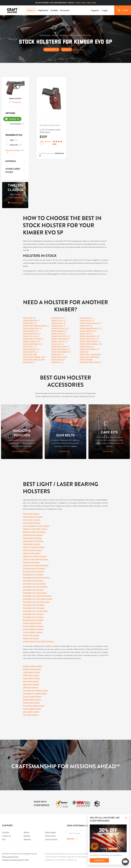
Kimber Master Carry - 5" (32, 328)
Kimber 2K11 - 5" (58, 318)
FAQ (4, 839)
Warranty (27, 839)
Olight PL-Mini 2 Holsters (32, 550)
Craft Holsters (45, 35)
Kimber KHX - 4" (86, 325)
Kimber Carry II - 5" (59, 320)
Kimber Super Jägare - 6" (61, 349)
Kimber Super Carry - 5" (32, 333)
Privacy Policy (50, 836)
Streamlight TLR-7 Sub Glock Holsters (37, 596)
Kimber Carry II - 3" (87, 320)
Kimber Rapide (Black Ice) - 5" (91, 328)
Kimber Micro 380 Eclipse (89, 357)
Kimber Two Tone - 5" (31, 336)
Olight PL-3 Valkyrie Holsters (34, 547)
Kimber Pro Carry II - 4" (60, 328)
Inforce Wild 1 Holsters (32, 520)
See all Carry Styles (13, 150)
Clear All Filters (79, 49)
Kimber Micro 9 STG (59, 357)
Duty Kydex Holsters (31, 715)
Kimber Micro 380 (30, 354)
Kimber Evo (84, 352)
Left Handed (15, 124)
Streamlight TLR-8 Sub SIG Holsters (36, 577)
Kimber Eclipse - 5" (58, 325)
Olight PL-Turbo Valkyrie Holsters (36, 559)
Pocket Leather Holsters (32, 709)
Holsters (31, 10)
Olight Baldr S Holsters (32, 544)
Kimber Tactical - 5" (59, 333)
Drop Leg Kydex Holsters (32, 696)
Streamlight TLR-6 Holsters (33, 574)
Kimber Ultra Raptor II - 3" (90, 336)
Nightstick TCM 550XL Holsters (35, 529)
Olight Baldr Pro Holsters (32, 538)
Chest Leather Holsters (31, 678)
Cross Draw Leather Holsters (34, 706)
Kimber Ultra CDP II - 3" (60, 336)
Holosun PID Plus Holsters (33, 517)
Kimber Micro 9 (57, 354)
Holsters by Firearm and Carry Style (15, 860)
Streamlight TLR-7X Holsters (34, 608)
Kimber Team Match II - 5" (61, 352)
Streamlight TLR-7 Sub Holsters (35, 593)
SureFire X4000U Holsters (33, 632)
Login (105, 10)
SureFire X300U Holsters (32, 623)
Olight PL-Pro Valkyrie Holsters (35, 556)
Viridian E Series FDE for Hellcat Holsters (38, 641)
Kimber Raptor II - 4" (31, 331)
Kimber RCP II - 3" (30, 346)
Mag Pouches (43, 10)
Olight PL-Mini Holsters (32, 553)
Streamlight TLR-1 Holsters (33, 614)
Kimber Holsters (66, 35)
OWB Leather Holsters (31, 672)
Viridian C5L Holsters (31, 638)
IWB (12, 140)
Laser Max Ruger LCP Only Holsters (36, 526)
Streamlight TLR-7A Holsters (34, 605)
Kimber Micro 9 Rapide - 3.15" (34, 357)
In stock (12, 119)
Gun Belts (54, 10)
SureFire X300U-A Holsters (33, 626)
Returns (27, 832)
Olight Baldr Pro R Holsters (33, 541)
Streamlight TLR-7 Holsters (33, 617)
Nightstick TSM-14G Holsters (34, 532)
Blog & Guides (50, 832)
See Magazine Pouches (21, 451)
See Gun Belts (64, 451)
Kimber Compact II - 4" (32, 341)
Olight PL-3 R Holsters (31, 562)
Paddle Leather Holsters (32, 699)
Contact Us (6, 836)
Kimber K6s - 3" (57, 362)
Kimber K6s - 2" (29, 362)
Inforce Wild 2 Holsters (32, 523)
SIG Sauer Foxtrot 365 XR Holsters (36, 565)
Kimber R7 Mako (86, 359)
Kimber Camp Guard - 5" (61, 339)
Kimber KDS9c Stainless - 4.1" (91, 344)
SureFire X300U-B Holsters (33, 629)
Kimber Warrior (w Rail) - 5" (33, 339)
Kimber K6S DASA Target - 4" (91, 362)
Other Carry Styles (13, 170)
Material (11, 161)
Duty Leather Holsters (31, 712)
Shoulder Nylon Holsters (32, 669)
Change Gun (15, 102)
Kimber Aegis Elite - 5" (31, 320)
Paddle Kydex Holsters (31, 703)
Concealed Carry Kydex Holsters (35, 693)
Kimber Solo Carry (58, 359)
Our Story (6, 832)
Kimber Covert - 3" (58, 323)
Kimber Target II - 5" (31, 352)
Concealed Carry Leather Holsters (36, 690)
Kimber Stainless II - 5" (88, 331)
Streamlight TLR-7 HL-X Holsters (35, 611)
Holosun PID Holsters (31, 514)
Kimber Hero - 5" (58, 344)
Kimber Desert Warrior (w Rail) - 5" (36, 325)
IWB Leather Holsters (31, 684)
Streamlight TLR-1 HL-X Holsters (35, 587)
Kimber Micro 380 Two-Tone (34, 359)
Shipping (27, 836)
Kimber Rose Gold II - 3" (60, 346)
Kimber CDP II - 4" (30, 323)
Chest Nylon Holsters (31, 681)
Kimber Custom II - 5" (59, 341)
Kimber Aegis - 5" (86, 318)
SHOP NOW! (99, 860)
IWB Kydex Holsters (31, 687)
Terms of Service (51, 839)
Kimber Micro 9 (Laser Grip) (90, 354)
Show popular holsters (10, 857)
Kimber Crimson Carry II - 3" (90, 323)
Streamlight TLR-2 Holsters (33, 590)
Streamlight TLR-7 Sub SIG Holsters (36, 602)
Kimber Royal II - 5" (87, 346)
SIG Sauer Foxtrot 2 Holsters (34, 571)
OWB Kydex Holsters (31, 675)
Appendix (14, 145)
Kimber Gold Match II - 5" (33, 344)
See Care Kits (108, 451)
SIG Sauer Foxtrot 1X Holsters (34, 568)
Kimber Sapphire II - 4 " (32, 349)
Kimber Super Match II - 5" (90, 349)
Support (95, 10)
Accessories (65, 10)
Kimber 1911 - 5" (29, 318)
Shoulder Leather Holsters (33, 666)
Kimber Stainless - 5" (59, 331)
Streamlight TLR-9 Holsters (33, 620)
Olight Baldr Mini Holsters (33, 535)
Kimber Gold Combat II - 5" (90, 341)
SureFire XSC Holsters (31, 635)
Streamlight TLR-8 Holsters (33, 580)
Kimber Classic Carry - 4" (89, 339)
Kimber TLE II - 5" (86, 333)
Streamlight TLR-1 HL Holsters (35, 584)
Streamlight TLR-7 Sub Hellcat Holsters (38, 599)
